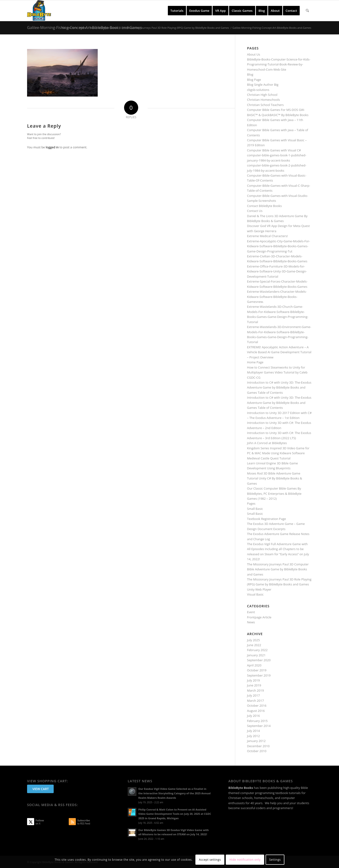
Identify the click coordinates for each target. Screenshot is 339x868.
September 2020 (259, 660)
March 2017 (255, 701)
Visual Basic (255, 594)
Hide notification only (245, 860)
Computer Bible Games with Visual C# (274, 150)
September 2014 (259, 726)
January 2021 (256, 655)
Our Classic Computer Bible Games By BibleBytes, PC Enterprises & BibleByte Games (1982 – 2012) (274, 493)
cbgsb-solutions (258, 90)
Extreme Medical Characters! (267, 236)
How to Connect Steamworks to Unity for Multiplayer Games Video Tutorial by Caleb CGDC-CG (277, 372)
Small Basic (255, 509)
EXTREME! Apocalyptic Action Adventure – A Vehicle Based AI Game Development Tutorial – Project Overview (279, 352)
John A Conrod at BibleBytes (267, 443)
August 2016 (256, 711)
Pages (251, 503)
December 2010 (258, 746)
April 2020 (254, 665)
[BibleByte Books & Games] (39, 11)
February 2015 (257, 721)
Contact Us (255, 211)
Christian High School (262, 95)
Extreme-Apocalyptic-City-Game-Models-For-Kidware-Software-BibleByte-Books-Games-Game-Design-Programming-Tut (278, 246)
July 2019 (253, 680)
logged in (52, 147)
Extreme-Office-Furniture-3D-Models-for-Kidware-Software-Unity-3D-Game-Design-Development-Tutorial (277, 271)
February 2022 (257, 650)
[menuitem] (177, 11)
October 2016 (257, 706)
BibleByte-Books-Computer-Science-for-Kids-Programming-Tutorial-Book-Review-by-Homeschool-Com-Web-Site (279, 64)
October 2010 (257, 751)
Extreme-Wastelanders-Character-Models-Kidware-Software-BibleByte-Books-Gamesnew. (277, 297)
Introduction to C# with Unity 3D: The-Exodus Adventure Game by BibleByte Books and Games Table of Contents (279, 387)
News (251, 622)
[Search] (307, 11)
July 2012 (253, 736)
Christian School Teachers (265, 105)
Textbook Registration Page (266, 519)
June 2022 (254, 645)
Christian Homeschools (263, 100)
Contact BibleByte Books (264, 206)
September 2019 (259, 675)
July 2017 (253, 695)
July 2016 (253, 716)
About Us (254, 54)
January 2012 (256, 741)
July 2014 (253, 731)
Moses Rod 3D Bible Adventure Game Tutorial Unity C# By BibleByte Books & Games (274, 478)
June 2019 (254, 685)
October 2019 (257, 670)
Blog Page (254, 80)
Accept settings (210, 860)
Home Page (255, 362)
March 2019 (255, 690)
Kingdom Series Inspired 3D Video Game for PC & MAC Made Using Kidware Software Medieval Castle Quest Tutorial (278, 453)
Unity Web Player (259, 589)
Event (251, 612)
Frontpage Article (259, 617)
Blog (250, 74)
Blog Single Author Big (263, 85)
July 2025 (253, 640)
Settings (275, 860)
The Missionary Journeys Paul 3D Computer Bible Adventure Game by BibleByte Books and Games (278, 569)
